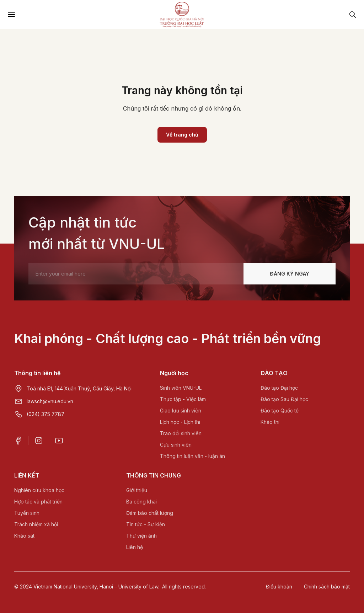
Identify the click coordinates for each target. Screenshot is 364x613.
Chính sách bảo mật (327, 587)
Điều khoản (279, 587)
